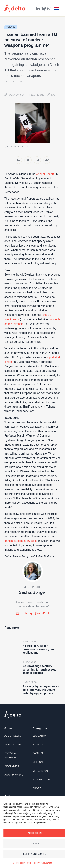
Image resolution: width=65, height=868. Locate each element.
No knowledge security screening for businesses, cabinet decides (39, 675)
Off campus (41, 776)
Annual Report (45, 179)
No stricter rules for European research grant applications (39, 655)
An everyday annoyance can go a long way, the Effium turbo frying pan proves (41, 695)
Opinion (38, 767)
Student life (41, 785)
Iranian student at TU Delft (20, 546)
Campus (38, 759)
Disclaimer (12, 772)
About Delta (47, 863)
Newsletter (13, 750)
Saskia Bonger (16, 95)
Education (40, 741)
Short (37, 794)
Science (11, 27)
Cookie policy (19, 863)
